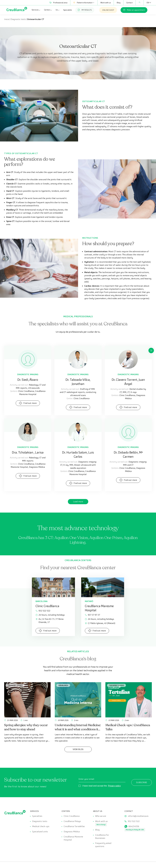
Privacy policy (114, 786)
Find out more (28, 403)
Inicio (7, 19)
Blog (119, 3)
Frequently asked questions (103, 845)
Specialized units (40, 832)
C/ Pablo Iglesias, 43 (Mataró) (100, 623)
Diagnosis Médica (72, 832)
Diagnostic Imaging (28, 374)
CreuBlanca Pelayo (72, 821)
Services (36, 10)
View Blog (78, 749)
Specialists (68, 10)
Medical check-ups (41, 826)
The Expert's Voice (15, 685)
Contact (129, 3)
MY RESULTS (85, 10)
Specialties (37, 816)
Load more (78, 502)
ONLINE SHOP (108, 10)
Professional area (58, 3)
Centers (48, 10)
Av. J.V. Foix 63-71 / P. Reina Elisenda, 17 (49, 621)
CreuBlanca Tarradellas (74, 826)
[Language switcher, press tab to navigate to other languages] (148, 3)
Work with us (106, 3)
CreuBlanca (63, 685)
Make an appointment (134, 10)
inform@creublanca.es (138, 816)
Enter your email (86, 779)
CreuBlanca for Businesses (102, 837)
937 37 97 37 (92, 615)
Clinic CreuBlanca (72, 816)
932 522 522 (43, 611)
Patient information (84, 3)
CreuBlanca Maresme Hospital (73, 838)
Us (58, 10)
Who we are (101, 816)
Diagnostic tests (18, 19)
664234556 (134, 826)
